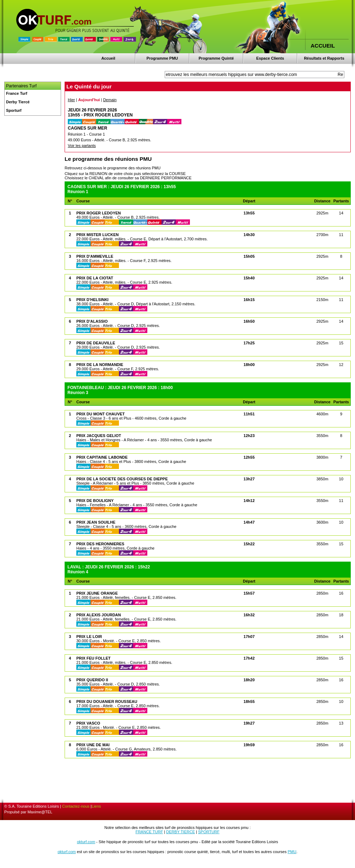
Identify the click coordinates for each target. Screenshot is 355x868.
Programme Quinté (216, 58)
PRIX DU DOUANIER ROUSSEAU (107, 702)
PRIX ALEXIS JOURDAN (99, 615)
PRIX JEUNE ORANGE (97, 593)
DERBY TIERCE (181, 832)
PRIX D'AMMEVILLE (95, 256)
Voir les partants (82, 146)
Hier (71, 100)
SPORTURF (209, 832)
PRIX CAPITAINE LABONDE (102, 457)
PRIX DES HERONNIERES (100, 544)
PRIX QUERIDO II (92, 680)
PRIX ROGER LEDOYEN (99, 213)
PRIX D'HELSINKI (92, 300)
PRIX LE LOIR (89, 637)
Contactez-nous (76, 806)
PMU (292, 852)
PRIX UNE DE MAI (93, 745)
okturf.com (86, 842)
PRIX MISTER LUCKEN (97, 235)
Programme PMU (162, 58)
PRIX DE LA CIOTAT (95, 278)
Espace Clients (270, 58)
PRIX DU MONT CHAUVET (100, 414)
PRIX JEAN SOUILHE (96, 522)
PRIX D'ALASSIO (92, 321)
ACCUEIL (323, 46)
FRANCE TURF (149, 832)
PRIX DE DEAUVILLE (96, 343)
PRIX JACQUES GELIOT (99, 436)
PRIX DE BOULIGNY (95, 501)
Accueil (108, 58)
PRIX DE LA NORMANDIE (100, 365)
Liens (96, 806)
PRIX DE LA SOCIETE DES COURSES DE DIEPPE (122, 479)
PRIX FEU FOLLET (94, 658)
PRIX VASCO (88, 723)
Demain (110, 100)
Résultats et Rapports (324, 58)
